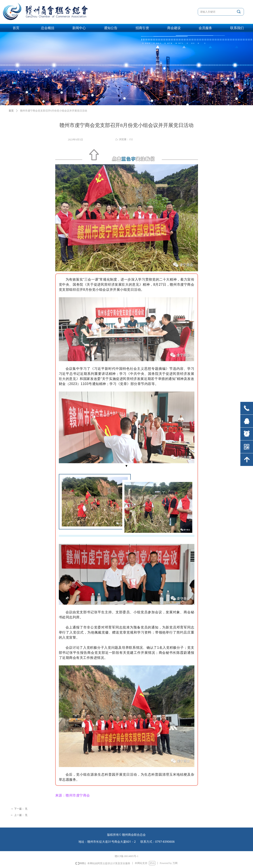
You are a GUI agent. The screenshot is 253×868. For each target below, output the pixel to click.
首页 (11, 111)
